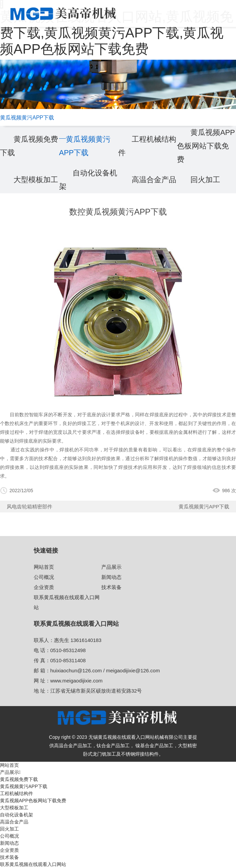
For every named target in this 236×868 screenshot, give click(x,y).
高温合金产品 (154, 180)
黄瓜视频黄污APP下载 (204, 507)
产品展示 (111, 567)
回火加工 (205, 180)
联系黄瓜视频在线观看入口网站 (33, 864)
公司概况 (44, 577)
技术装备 (111, 587)
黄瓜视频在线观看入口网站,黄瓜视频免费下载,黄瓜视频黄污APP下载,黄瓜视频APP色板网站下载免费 (117, 33)
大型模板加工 (36, 180)
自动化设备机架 (17, 815)
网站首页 (44, 567)
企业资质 (44, 587)
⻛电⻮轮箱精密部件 (30, 507)
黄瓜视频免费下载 (19, 779)
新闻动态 (111, 577)
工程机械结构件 (17, 793)
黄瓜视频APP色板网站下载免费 (206, 146)
